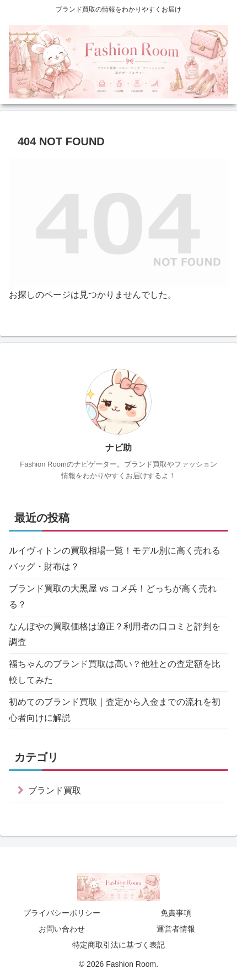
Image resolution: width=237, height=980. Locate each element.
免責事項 (176, 913)
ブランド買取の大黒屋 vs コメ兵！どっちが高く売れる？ (113, 596)
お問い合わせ (62, 929)
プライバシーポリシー (62, 913)
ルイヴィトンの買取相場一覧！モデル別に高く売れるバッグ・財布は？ (115, 559)
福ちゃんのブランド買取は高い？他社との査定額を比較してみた (115, 672)
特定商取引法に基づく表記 (118, 945)
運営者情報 (176, 929)
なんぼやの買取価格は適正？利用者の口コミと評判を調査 (115, 634)
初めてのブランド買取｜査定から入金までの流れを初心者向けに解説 (115, 710)
